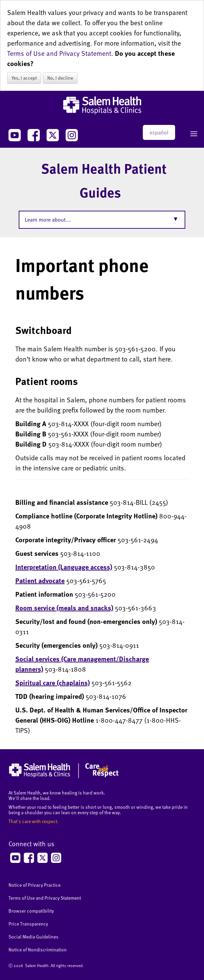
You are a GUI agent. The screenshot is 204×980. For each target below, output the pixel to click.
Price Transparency (28, 924)
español (159, 132)
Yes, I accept (24, 78)
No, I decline (60, 78)
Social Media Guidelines (33, 937)
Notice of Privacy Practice (35, 885)
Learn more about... (48, 220)
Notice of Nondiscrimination (38, 950)
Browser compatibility (31, 911)
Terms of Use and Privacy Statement (59, 53)
